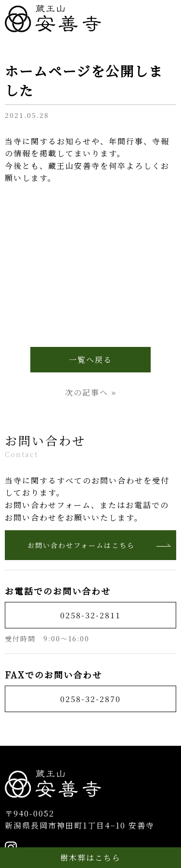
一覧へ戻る (90, 360)
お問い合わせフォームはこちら (99, 545)
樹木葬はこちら (90, 858)
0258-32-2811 (90, 615)
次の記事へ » (91, 392)
